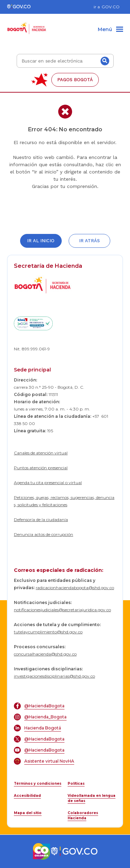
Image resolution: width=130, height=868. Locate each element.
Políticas (76, 784)
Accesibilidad (27, 796)
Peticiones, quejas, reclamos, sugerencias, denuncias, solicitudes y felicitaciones (64, 501)
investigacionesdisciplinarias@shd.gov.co (54, 676)
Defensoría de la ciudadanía (41, 520)
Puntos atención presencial (41, 468)
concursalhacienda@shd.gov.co (45, 654)
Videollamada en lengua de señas (92, 798)
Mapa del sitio (28, 813)
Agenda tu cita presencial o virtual (48, 483)
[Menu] (110, 30)
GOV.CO (111, 7)
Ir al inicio (41, 241)
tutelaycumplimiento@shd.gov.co (48, 632)
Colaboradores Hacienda (83, 815)
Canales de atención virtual (41, 453)
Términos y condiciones (38, 784)
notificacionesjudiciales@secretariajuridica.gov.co (62, 610)
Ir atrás (89, 241)
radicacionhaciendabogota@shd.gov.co (75, 588)
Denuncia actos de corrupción (44, 534)
